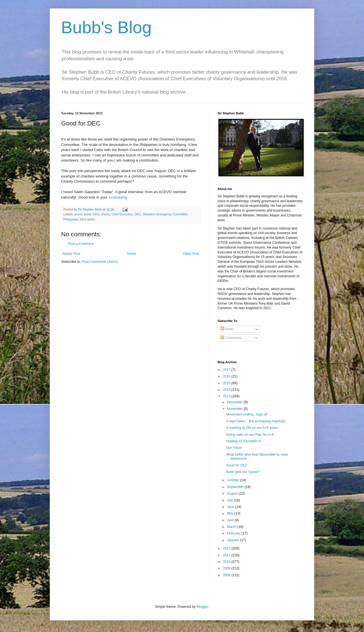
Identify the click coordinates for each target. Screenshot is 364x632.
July (230, 500)
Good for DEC (237, 465)
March (232, 527)
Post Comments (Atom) (100, 262)
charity (105, 214)
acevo (78, 214)
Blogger (202, 607)
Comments (231, 338)
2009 (227, 568)
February (234, 533)
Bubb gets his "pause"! (243, 472)
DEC (138, 214)
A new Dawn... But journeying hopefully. (256, 421)
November (235, 409)
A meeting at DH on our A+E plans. (253, 428)
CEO (96, 214)
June (231, 507)
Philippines (71, 219)
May (231, 513)
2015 (227, 383)
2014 (227, 390)
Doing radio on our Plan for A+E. (251, 435)
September (236, 487)
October (233, 480)
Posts (227, 329)
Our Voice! (234, 448)
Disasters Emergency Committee (165, 214)
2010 (227, 562)
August (233, 493)
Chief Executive (122, 214)
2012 (227, 548)
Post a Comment (81, 244)
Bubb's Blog (106, 27)
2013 (227, 396)
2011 (227, 555)
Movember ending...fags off (247, 414)
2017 (227, 370)
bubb (88, 214)
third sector (87, 219)
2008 (227, 575)
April (231, 520)
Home (132, 254)
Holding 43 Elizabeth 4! (244, 441)
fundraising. (118, 197)
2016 (227, 376)
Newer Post (71, 254)
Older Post (191, 254)
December (235, 402)
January (233, 540)
